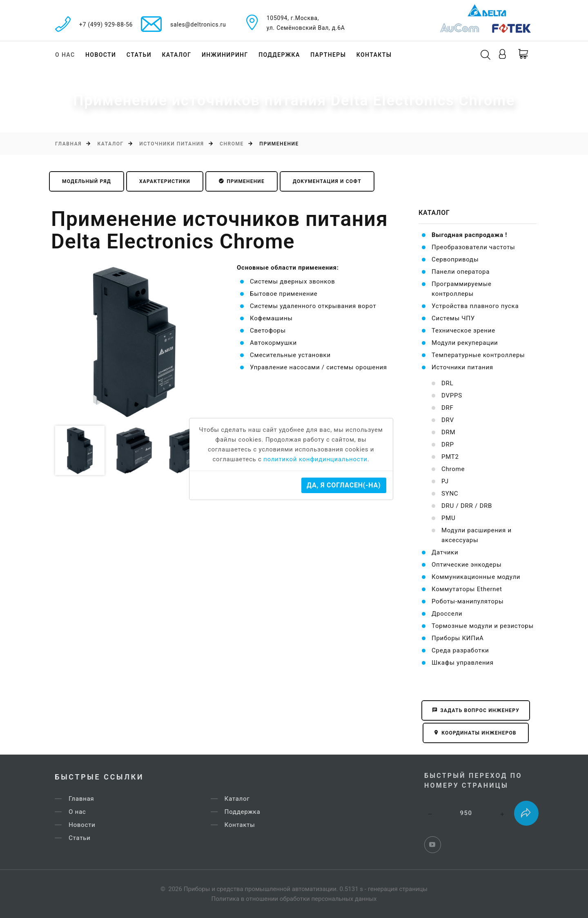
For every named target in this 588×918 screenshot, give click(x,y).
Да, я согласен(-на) (344, 485)
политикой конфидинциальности (315, 459)
